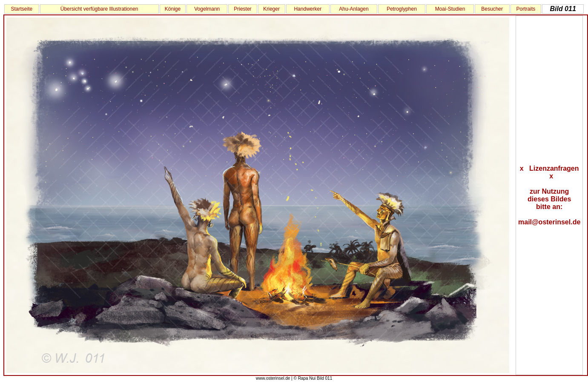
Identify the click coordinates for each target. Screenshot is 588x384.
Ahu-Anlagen (354, 9)
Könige (173, 9)
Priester (242, 9)
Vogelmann (207, 9)
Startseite (22, 9)
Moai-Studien (450, 9)
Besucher (492, 9)
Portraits (526, 9)
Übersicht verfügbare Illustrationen (99, 9)
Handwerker (308, 9)
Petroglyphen (402, 9)
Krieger (271, 9)
